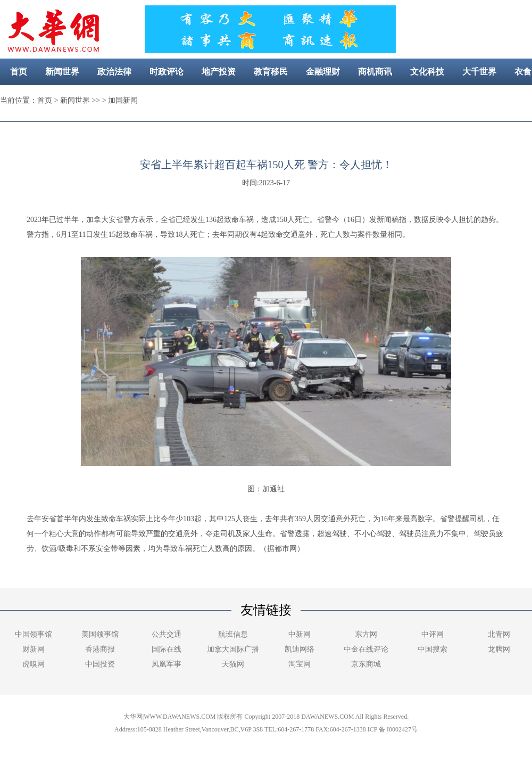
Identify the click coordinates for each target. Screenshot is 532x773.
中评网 (433, 634)
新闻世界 (62, 72)
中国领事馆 (34, 634)
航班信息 (233, 634)
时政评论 (167, 72)
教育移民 (271, 72)
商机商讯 (375, 72)
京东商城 (366, 664)
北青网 (499, 634)
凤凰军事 (167, 664)
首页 (19, 72)
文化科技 (427, 72)
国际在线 (167, 649)
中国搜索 (433, 649)
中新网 (300, 634)
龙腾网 (499, 649)
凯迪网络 (300, 649)
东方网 (366, 634)
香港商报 (100, 649)
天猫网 (233, 664)
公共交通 (167, 634)
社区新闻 (305, 98)
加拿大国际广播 (233, 649)
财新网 (34, 649)
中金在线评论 (366, 649)
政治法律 (114, 72)
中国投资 (100, 664)
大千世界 (479, 72)
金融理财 (323, 72)
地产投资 (219, 72)
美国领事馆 (100, 634)
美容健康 (253, 98)
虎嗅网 (34, 664)
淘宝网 (300, 664)
